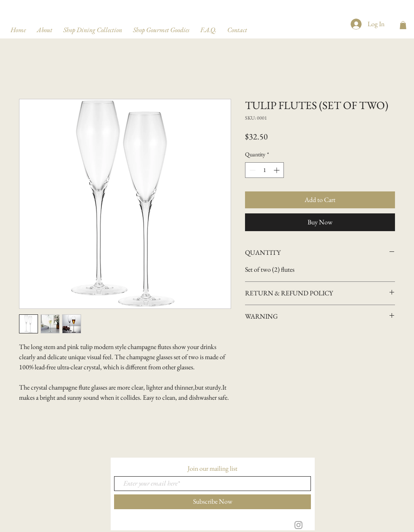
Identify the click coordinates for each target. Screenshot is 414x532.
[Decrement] (252, 170)
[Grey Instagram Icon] (298, 525)
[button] (403, 25)
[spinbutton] (264, 170)
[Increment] (277, 170)
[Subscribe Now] (212, 502)
